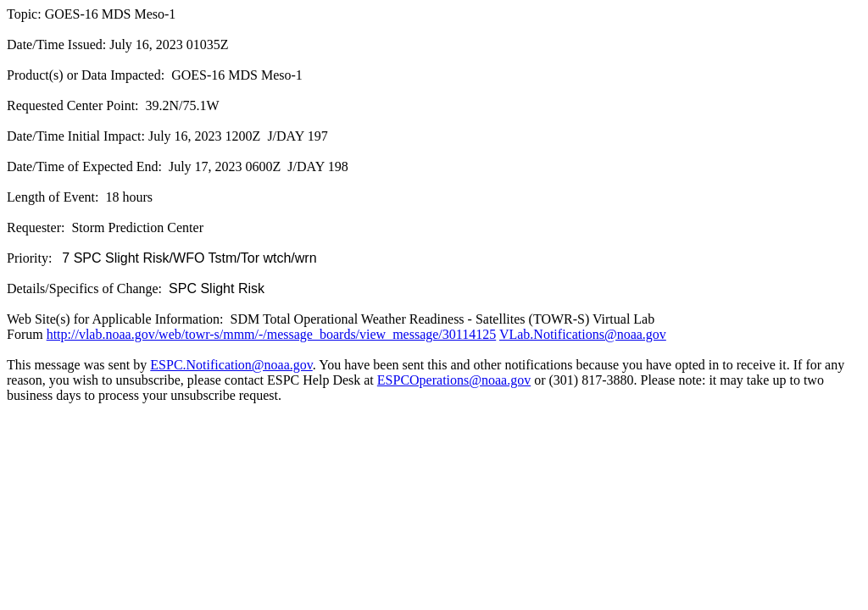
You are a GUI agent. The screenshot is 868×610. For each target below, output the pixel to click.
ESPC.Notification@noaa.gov (231, 365)
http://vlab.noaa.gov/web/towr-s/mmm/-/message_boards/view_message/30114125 (272, 334)
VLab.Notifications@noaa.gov (583, 334)
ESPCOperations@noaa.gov (454, 380)
